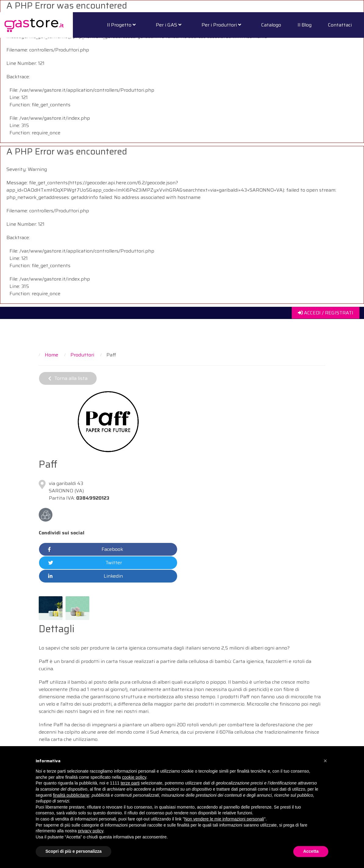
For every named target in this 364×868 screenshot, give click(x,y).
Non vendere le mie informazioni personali (224, 819)
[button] (325, 761)
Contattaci (340, 25)
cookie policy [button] (134, 777)
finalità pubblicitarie (71, 795)
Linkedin (86, 576)
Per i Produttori (221, 25)
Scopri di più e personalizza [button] (73, 851)
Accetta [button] (311, 851)
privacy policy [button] (91, 831)
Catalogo (271, 25)
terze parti (130, 783)
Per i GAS (169, 25)
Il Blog (305, 25)
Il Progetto (121, 25)
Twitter (85, 563)
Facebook (86, 549)
